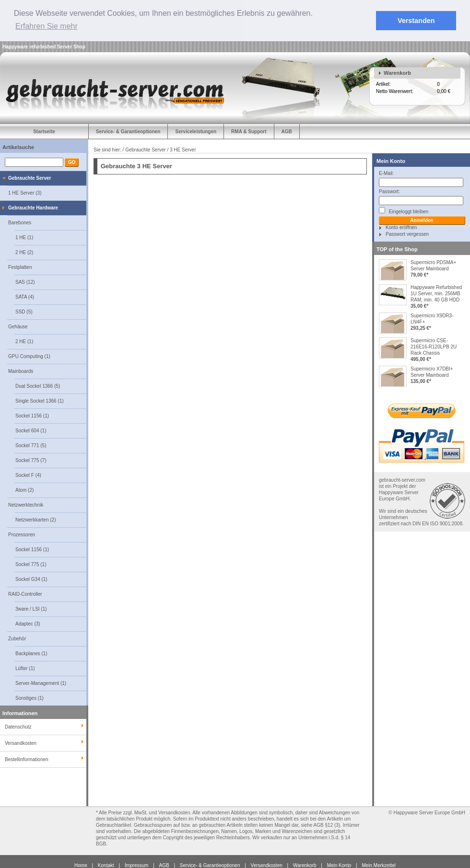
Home (81, 865)
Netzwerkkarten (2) (35, 519)
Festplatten (20, 267)
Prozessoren (22, 534)
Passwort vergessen (407, 234)
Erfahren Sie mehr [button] (47, 26)
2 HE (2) (24, 252)
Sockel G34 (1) (31, 579)
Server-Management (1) (41, 683)
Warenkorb (397, 72)
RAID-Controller (25, 594)
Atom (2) (24, 490)
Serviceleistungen (196, 131)
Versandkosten (267, 865)
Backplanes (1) (31, 653)
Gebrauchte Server (30, 178)
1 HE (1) (24, 237)
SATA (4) (25, 296)
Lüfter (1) (25, 668)
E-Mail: (386, 173)
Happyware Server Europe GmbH (429, 812)
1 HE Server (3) (25, 192)
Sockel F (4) (28, 475)
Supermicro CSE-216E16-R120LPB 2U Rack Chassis (434, 346)
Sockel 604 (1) (31, 430)
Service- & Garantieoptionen (128, 131)
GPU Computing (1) (29, 356)
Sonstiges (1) (29, 698)
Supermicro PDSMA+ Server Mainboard (433, 265)
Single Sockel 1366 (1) (40, 400)
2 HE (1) (24, 341)
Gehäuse (18, 326)
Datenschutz (18, 726)
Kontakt (106, 865)
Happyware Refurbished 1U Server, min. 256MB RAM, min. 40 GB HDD (436, 293)
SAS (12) (25, 282)
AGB (287, 131)
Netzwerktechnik (26, 504)
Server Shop (71, 46)
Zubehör (17, 638)
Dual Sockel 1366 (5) (38, 386)
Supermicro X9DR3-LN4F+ (432, 318)
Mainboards (21, 371)
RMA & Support (249, 131)
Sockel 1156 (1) (32, 415)
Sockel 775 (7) (31, 460)
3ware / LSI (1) (31, 608)
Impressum (136, 865)
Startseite (44, 131)
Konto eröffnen (401, 227)
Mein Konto (391, 161)
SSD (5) (24, 311)
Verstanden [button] (416, 21)
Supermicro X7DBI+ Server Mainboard (432, 371)
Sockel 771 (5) (31, 445)
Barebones (20, 222)
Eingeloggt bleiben (404, 210)
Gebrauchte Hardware (33, 207)
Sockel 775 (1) (31, 564)
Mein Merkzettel (379, 865)
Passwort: (389, 191)
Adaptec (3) (28, 623)
